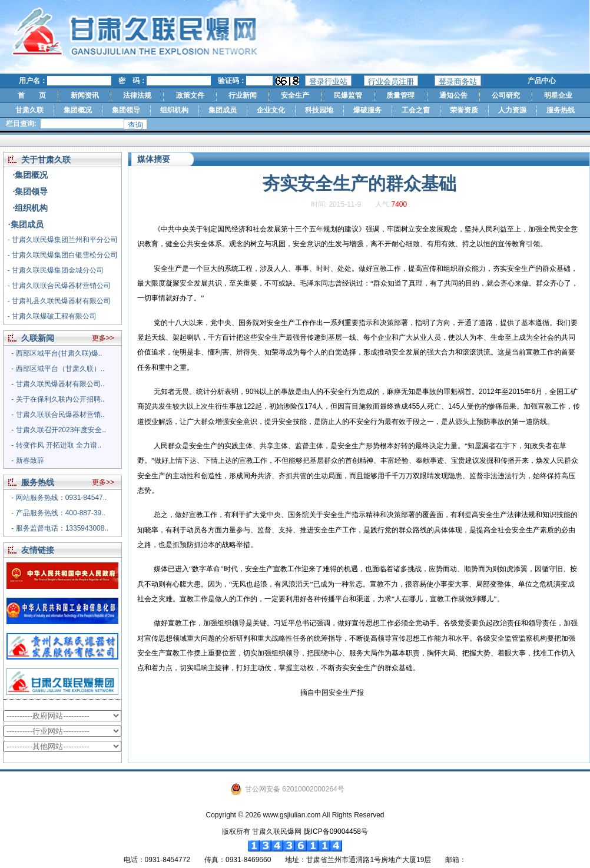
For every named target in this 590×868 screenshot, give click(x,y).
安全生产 (295, 95)
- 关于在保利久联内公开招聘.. (58, 399)
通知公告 (453, 95)
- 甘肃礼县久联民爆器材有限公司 (59, 301)
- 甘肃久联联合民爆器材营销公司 (59, 286)
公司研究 (506, 95)
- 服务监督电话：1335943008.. (60, 528)
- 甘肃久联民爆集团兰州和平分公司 (63, 240)
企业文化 (271, 110)
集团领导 (126, 110)
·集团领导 (31, 191)
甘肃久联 (29, 110)
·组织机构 (31, 208)
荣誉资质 (464, 110)
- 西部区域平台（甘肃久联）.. (58, 369)
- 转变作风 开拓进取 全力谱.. (56, 445)
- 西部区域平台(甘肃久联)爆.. (57, 353)
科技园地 (319, 110)
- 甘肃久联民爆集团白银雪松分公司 (63, 255)
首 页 (32, 95)
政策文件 (190, 95)
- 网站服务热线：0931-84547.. (59, 498)
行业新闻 (243, 95)
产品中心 (542, 81)
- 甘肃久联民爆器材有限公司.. (58, 384)
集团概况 (78, 110)
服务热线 (561, 110)
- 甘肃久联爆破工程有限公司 (52, 316)
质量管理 (400, 95)
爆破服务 (367, 110)
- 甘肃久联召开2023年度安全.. (59, 430)
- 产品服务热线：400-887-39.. (58, 513)
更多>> (103, 338)
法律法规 (137, 95)
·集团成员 (26, 224)
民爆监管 (348, 95)
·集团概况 (31, 175)
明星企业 (558, 95)
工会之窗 (416, 110)
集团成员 (223, 110)
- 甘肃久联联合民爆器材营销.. (58, 415)
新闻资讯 (85, 95)
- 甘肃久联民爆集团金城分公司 (56, 270)
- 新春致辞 (27, 460)
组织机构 (174, 110)
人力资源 (512, 110)
